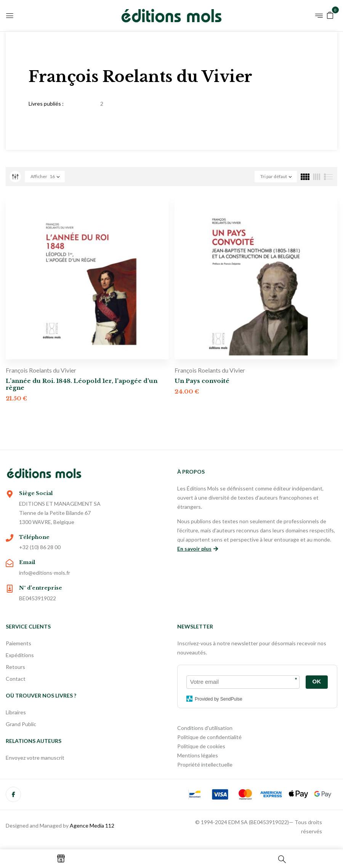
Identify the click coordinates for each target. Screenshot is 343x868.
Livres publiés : (46, 104)
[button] (330, 15)
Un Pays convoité (202, 381)
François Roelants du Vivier (41, 370)
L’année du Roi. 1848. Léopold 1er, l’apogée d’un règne (82, 384)
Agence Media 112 (92, 825)
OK (317, 681)
